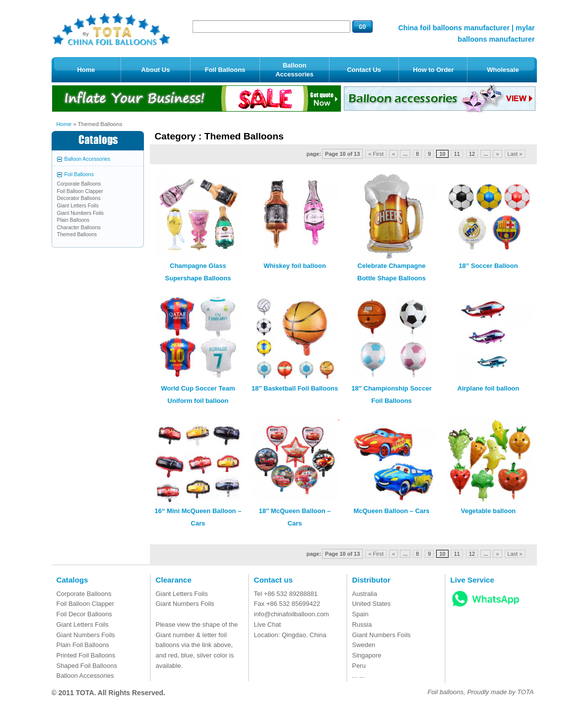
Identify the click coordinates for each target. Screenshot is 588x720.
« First (376, 154)
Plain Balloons (73, 220)
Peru (359, 666)
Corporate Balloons (79, 184)
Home (86, 70)
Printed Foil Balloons (86, 655)
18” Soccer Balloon (488, 266)
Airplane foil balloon (489, 388)
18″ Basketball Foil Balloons (295, 388)
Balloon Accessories (294, 70)
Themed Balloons (77, 234)
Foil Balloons (225, 70)
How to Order (433, 70)
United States (372, 604)
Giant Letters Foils (78, 206)
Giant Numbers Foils (80, 213)
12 (472, 154)
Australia (365, 594)
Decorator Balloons (79, 198)
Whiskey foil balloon (295, 266)
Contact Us (364, 70)
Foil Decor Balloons (84, 614)
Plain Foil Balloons (83, 645)
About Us (156, 70)
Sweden (364, 645)
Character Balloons (79, 228)
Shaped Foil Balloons (87, 666)
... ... (359, 676)
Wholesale (503, 70)
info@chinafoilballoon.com (292, 614)
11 (457, 154)
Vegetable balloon (489, 511)
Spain (360, 614)
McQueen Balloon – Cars (391, 511)
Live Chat (268, 624)
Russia (362, 624)
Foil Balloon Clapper (80, 191)
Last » (515, 154)
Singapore (367, 655)
